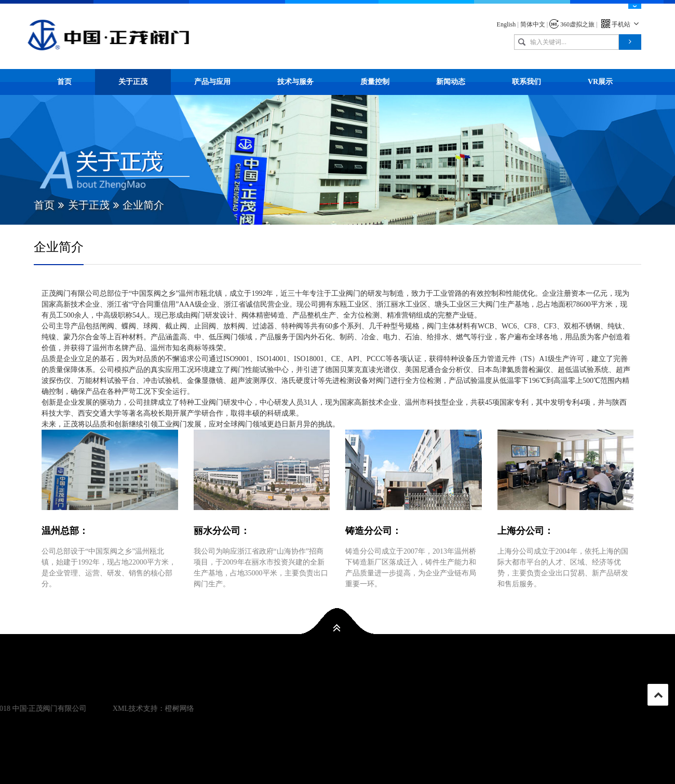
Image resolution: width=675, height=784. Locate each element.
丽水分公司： (222, 531)
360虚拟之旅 (572, 24)
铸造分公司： (373, 531)
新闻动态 (451, 82)
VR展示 (600, 82)
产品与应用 (212, 82)
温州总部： (65, 531)
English (507, 24)
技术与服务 (295, 82)
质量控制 (375, 82)
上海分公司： (525, 531)
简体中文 (533, 24)
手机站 (621, 24)
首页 (64, 82)
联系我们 (526, 82)
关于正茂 (133, 82)
